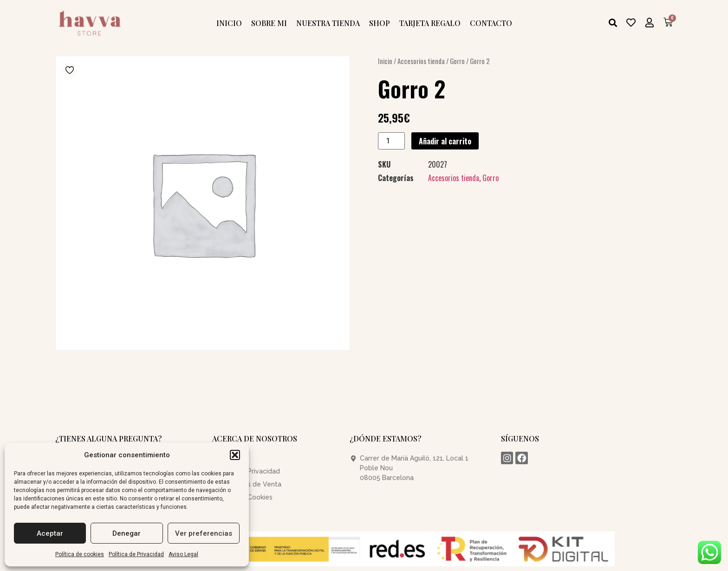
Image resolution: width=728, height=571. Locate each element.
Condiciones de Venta (247, 484)
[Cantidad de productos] (391, 141)
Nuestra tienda (328, 23)
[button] (235, 455)
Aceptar (50, 533)
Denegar (127, 533)
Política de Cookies (242, 497)
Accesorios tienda (421, 61)
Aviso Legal (183, 554)
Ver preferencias (204, 533)
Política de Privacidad (136, 554)
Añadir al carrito (445, 141)
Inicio (229, 23)
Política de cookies (80, 554)
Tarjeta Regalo (430, 23)
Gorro (457, 61)
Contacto (491, 23)
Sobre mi (269, 23)
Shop (380, 23)
